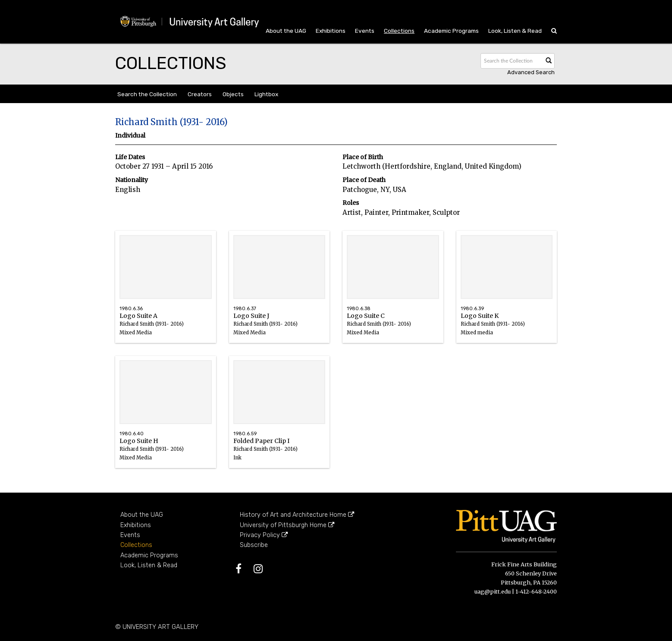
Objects (233, 94)
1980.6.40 (132, 434)
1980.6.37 (245, 309)
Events (365, 31)
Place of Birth (363, 157)
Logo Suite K (507, 328)
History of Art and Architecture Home (297, 515)
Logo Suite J (279, 328)
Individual (130, 136)
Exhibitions (331, 31)
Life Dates (130, 157)
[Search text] (511, 61)
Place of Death (364, 180)
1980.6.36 (131, 309)
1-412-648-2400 (536, 591)
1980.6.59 (245, 434)
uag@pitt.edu (493, 591)
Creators (200, 94)
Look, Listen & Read (515, 31)
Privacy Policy (264, 535)
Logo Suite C (393, 328)
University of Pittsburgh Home (287, 525)
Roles (351, 203)
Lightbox (266, 94)
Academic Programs (451, 31)
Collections (399, 31)
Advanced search (531, 72)
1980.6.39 (472, 309)
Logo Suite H (166, 454)
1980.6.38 (359, 309)
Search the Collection (147, 94)
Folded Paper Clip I (279, 454)
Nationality (132, 180)
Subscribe (254, 545)
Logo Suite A (166, 328)
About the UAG (286, 31)
